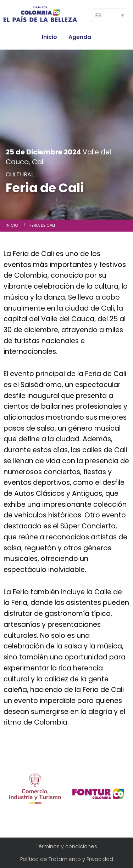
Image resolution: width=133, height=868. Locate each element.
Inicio (12, 225)
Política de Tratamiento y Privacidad (67, 859)
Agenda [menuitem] (80, 37)
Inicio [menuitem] (49, 37)
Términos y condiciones (66, 846)
